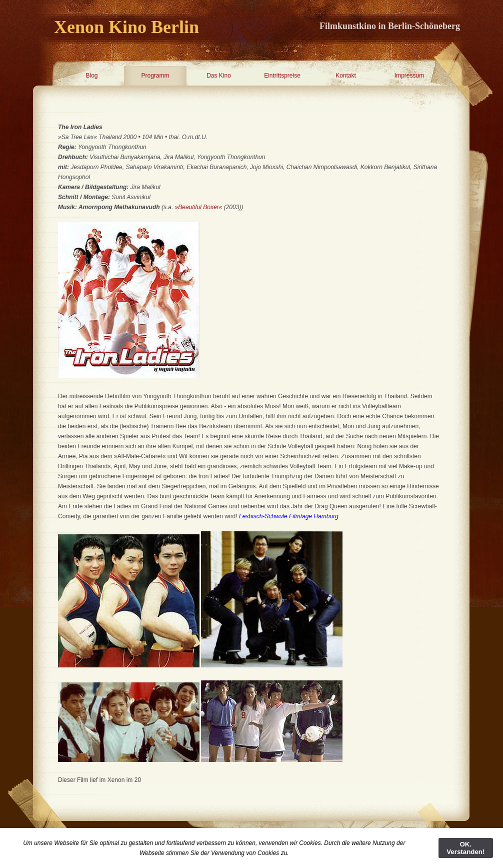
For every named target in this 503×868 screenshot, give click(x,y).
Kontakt (346, 76)
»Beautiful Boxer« (199, 207)
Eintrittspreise (282, 76)
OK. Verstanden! (465, 848)
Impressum (409, 76)
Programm (155, 76)
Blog (91, 76)
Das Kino (219, 76)
